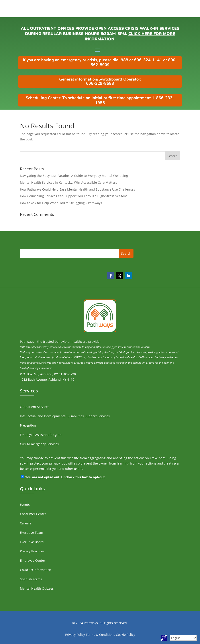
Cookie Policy (125, 635)
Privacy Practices (32, 551)
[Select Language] (183, 638)
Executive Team (31, 533)
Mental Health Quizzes (37, 588)
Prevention (28, 425)
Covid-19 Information (36, 570)
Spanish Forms (31, 579)
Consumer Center (33, 514)
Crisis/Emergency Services (39, 444)
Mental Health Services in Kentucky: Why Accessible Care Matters (69, 182)
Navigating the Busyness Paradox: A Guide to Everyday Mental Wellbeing (74, 176)
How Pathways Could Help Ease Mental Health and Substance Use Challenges (77, 189)
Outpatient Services (35, 407)
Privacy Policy (75, 635)
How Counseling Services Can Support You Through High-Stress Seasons (74, 196)
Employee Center (33, 560)
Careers (26, 523)
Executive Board (32, 542)
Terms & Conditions (100, 635)
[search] (100, 156)
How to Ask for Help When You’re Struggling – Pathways (61, 203)
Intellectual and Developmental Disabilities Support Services (65, 416)
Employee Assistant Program (41, 435)
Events (25, 505)
